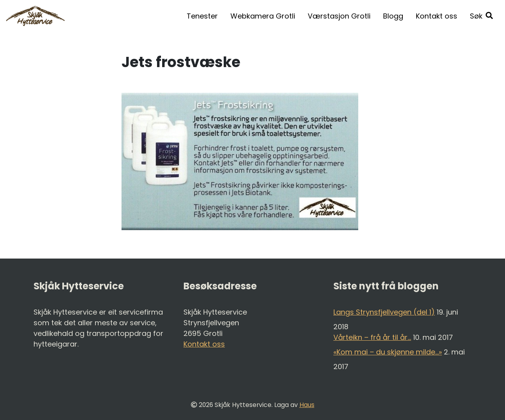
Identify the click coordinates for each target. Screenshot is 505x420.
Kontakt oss (437, 16)
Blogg (393, 16)
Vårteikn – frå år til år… (372, 337)
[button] (481, 16)
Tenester (202, 16)
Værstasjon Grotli (339, 16)
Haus (307, 405)
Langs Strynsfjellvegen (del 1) (384, 312)
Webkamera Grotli (263, 16)
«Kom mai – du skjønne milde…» (388, 352)
